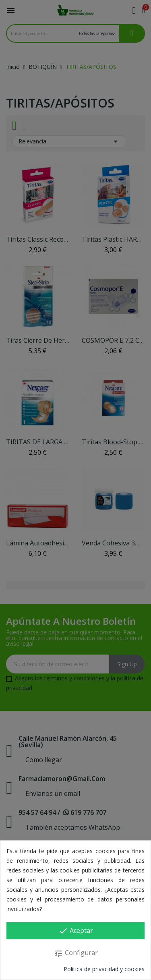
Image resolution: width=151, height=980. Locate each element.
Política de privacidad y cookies (104, 969)
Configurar (76, 953)
